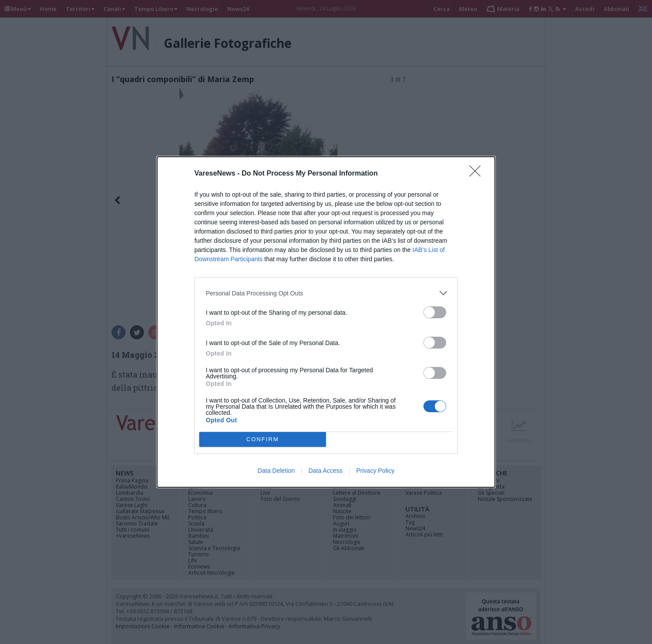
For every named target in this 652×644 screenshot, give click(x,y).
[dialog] (326, 322)
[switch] (435, 312)
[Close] (478, 174)
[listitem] (326, 293)
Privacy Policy (375, 471)
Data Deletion (276, 471)
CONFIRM (263, 440)
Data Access (326, 471)
